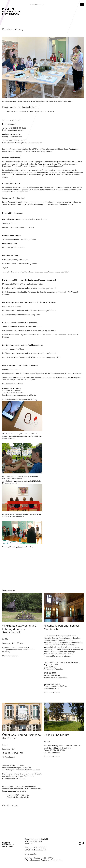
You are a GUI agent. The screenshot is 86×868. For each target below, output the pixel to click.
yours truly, (31, 436)
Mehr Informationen (10, 656)
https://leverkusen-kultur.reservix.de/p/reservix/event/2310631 (45, 272)
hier (61, 860)
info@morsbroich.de (39, 850)
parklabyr (19, 547)
